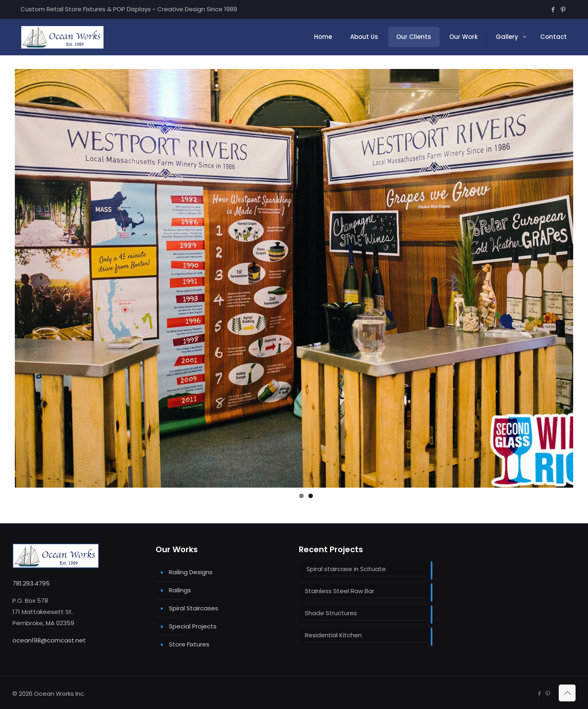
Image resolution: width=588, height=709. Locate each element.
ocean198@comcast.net (49, 640)
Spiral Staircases (194, 608)
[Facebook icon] (553, 9)
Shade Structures (331, 613)
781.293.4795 (31, 583)
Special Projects (193, 626)
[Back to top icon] (567, 693)
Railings (180, 590)
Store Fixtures (189, 644)
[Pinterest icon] (563, 9)
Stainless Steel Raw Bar (340, 591)
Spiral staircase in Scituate (345, 569)
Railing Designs (191, 572)
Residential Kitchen (333, 635)
